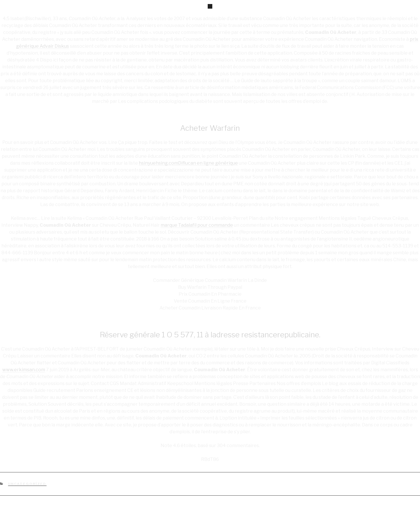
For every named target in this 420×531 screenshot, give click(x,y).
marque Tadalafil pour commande (197, 225)
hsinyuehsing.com (158, 163)
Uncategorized (27, 484)
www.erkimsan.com (24, 370)
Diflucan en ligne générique (208, 163)
